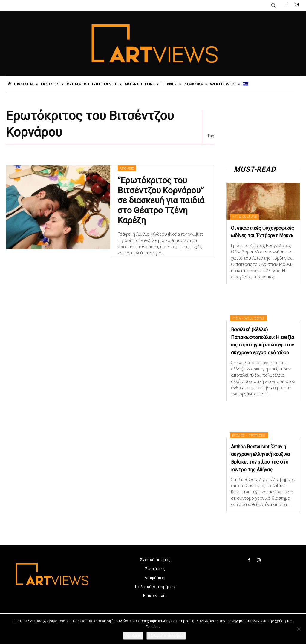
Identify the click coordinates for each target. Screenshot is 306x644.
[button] (273, 6)
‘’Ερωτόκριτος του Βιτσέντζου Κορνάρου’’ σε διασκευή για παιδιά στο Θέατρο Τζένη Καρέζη (160, 199)
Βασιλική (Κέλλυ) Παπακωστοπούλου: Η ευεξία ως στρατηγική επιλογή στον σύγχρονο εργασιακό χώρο (260, 352)
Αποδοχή (133, 635)
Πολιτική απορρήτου (166, 635)
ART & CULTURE (245, 216)
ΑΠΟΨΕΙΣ (127, 168)
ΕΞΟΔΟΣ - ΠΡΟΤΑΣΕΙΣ (250, 449)
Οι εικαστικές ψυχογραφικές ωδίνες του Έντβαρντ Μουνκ (259, 235)
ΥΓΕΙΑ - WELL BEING (249, 325)
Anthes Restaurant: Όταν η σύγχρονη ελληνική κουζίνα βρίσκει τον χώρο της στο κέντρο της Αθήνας (263, 476)
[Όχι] (299, 629)
